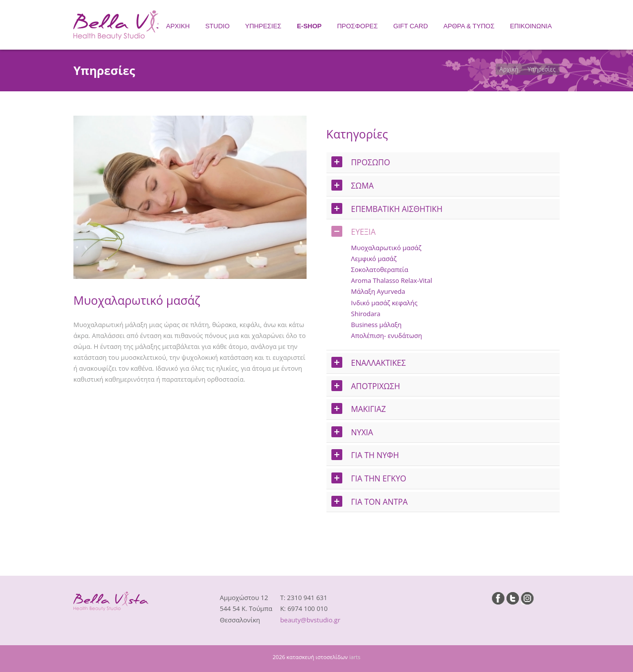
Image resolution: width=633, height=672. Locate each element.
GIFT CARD (411, 26)
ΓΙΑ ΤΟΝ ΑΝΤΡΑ (370, 502)
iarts (355, 657)
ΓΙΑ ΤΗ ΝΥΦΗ (365, 455)
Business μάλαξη (377, 325)
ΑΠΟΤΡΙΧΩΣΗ (366, 386)
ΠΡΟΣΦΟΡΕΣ (357, 26)
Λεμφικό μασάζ (374, 259)
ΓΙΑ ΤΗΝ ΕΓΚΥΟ (369, 478)
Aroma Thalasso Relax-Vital (392, 280)
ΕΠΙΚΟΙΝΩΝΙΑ (531, 26)
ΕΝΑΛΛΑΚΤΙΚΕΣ (369, 363)
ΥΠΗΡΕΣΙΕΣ (263, 26)
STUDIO (218, 26)
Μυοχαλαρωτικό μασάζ (386, 248)
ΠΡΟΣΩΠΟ (361, 162)
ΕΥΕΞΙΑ (354, 232)
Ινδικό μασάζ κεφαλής (384, 303)
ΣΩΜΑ (353, 185)
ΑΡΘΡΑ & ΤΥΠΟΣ (469, 26)
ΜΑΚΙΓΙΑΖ (359, 409)
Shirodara (366, 314)
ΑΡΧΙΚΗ (178, 26)
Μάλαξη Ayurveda (378, 291)
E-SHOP (309, 26)
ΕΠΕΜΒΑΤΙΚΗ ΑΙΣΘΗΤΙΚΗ (387, 209)
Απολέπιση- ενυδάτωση (387, 336)
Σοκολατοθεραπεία (380, 269)
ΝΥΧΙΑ (352, 432)
